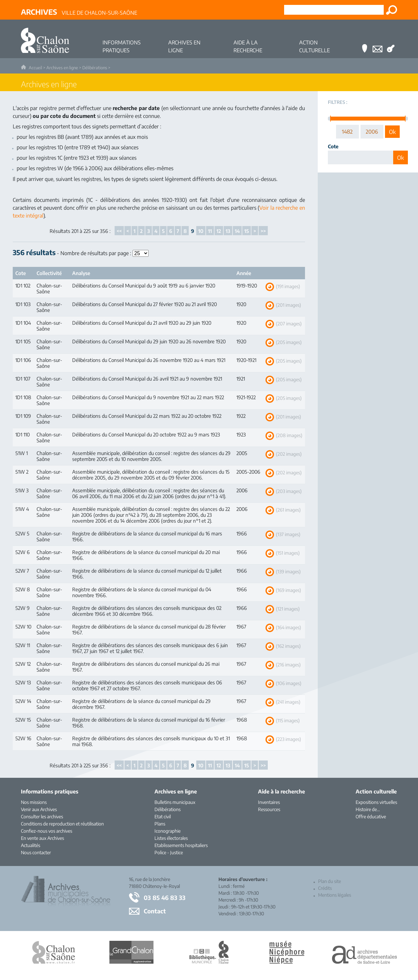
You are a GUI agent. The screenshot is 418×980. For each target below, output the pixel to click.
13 (228, 231)
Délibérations (95, 68)
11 (210, 231)
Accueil (35, 68)
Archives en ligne (62, 68)
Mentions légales (335, 895)
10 (201, 231)
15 (247, 231)
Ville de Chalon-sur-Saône (79, 12)
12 (219, 231)
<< (119, 231)
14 (237, 231)
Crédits (325, 888)
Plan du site (330, 881)
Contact (155, 911)
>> (263, 231)
